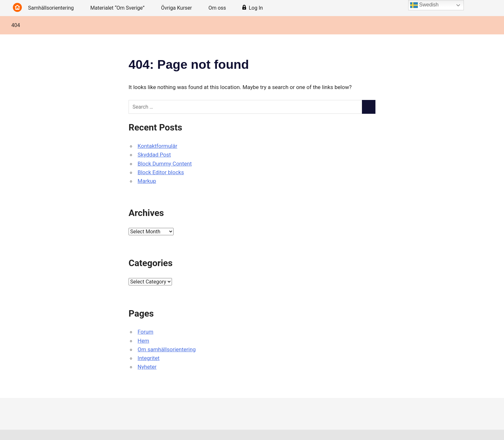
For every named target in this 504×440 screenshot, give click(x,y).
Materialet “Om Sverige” (121, 8)
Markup (147, 181)
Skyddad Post (154, 155)
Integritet (148, 358)
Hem (143, 341)
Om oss (221, 8)
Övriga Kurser (180, 8)
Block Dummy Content (165, 164)
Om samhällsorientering (167, 349)
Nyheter (147, 367)
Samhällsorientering (54, 8)
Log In (252, 8)
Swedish (424, 5)
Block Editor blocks (161, 172)
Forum (145, 332)
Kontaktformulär (157, 146)
